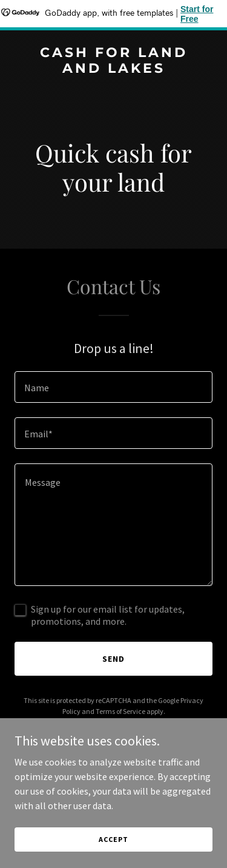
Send (113, 659)
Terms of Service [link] (120, 711)
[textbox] (113, 387)
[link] (113, 69)
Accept (113, 839)
